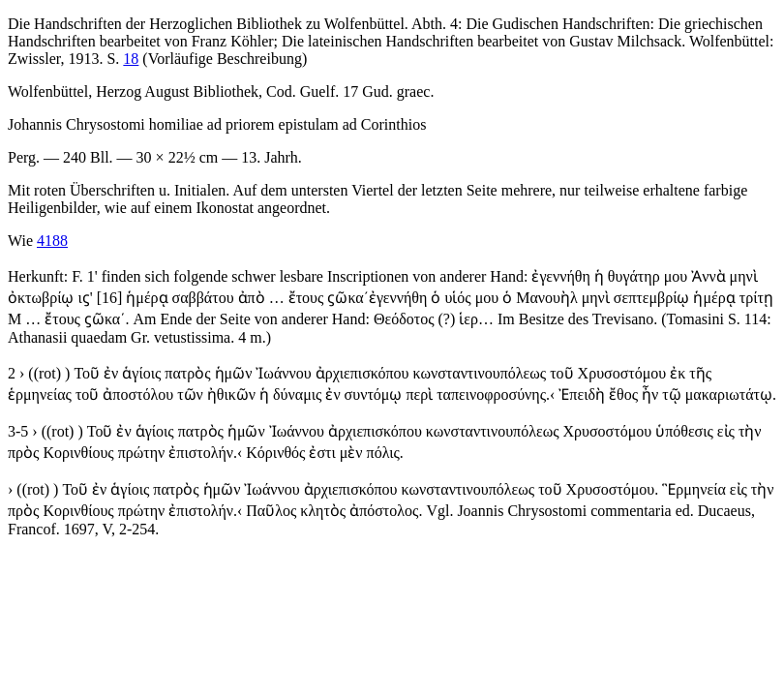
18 (131, 59)
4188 (52, 241)
